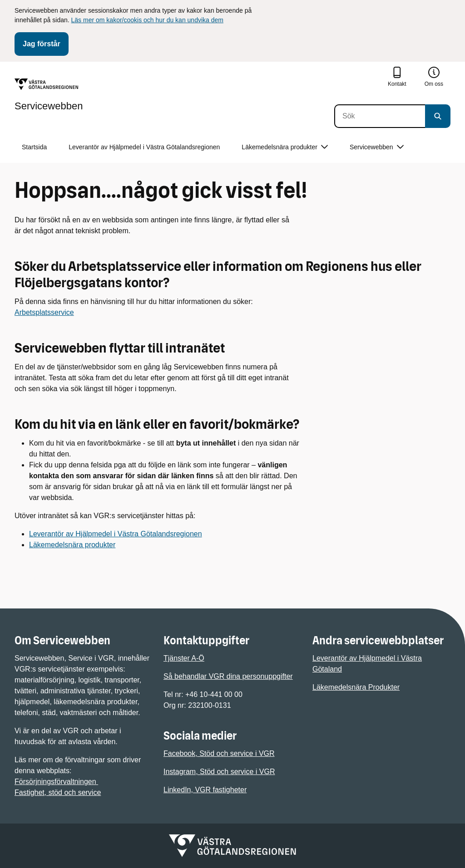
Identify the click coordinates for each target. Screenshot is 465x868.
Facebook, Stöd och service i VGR (219, 753)
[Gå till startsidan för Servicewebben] (49, 95)
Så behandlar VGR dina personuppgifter (228, 676)
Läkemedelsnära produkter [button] (285, 147)
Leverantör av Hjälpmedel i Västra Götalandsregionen (144, 147)
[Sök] (380, 116)
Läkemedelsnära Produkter (356, 687)
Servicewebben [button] (377, 147)
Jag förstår (42, 44)
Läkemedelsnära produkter (72, 545)
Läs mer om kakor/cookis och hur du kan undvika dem (147, 20)
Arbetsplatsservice (44, 312)
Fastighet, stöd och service (58, 792)
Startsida (34, 147)
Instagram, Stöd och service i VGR (219, 772)
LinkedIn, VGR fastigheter (205, 790)
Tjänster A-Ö (184, 658)
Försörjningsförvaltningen (56, 782)
